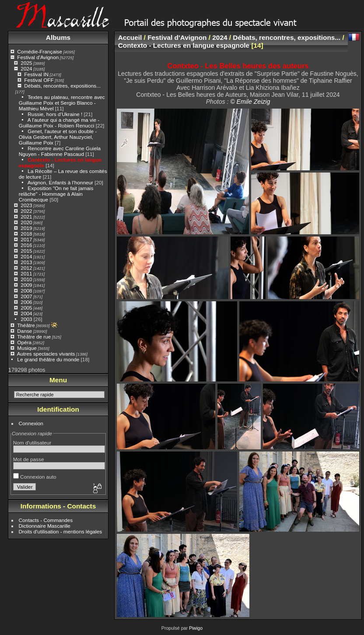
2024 (26, 69)
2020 (26, 222)
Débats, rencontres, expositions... (62, 86)
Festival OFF (39, 80)
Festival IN (36, 74)
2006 (26, 302)
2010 (26, 279)
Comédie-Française (40, 51)
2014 (26, 256)
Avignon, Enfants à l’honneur (60, 182)
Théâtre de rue (34, 337)
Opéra (24, 342)
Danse (24, 331)
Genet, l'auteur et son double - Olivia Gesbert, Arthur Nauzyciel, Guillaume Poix (58, 137)
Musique (27, 348)
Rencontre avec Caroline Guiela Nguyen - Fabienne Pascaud (60, 151)
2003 (26, 319)
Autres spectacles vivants (46, 354)
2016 (26, 245)
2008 (26, 291)
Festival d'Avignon (38, 57)
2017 (26, 239)
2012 (26, 268)
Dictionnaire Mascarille (45, 526)
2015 (26, 251)
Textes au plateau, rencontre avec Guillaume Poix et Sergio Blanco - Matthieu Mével (62, 103)
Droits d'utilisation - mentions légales (61, 531)
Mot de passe (29, 459)
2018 (26, 234)
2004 (26, 313)
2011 (26, 273)
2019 (26, 228)
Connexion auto (35, 477)
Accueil (130, 37)
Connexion (31, 423)
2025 (26, 63)
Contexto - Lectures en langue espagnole (184, 45)
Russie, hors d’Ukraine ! (55, 114)
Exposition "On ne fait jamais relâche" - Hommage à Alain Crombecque (56, 194)
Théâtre (26, 325)
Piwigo (196, 628)
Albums (58, 37)
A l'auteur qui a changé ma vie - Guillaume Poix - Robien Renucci (59, 123)
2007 (26, 296)
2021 (26, 217)
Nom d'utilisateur (32, 443)
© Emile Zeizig (250, 102)
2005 (26, 308)
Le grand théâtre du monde (48, 359)
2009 (26, 285)
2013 (26, 262)
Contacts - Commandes (46, 520)
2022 (26, 211)
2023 (26, 205)
